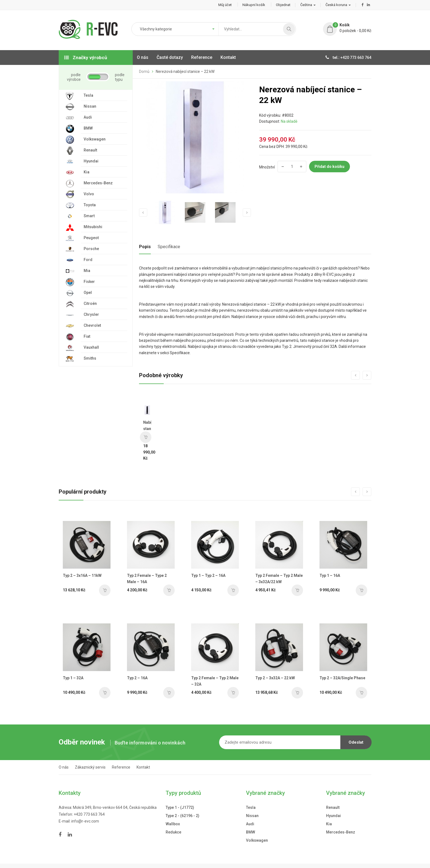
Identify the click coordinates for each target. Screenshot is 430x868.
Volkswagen (257, 840)
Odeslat (356, 742)
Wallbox (173, 824)
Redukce (173, 832)
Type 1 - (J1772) (180, 807)
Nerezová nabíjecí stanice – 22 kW (185, 71)
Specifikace (169, 247)
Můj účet (225, 5)
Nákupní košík (254, 5)
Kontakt (143, 767)
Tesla (251, 807)
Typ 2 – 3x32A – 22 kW (275, 678)
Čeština (308, 5)
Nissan (252, 816)
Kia (329, 824)
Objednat (283, 5)
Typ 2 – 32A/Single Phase (342, 678)
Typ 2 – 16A (137, 678)
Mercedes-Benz (341, 832)
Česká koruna (338, 5)
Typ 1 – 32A (73, 678)
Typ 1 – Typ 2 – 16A (208, 575)
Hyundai (333, 816)
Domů (144, 71)
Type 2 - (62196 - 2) (183, 816)
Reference (121, 767)
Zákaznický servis (90, 767)
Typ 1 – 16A (330, 575)
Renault (333, 807)
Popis (145, 247)
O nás (64, 767)
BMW (251, 832)
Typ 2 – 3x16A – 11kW (82, 575)
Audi (250, 824)
